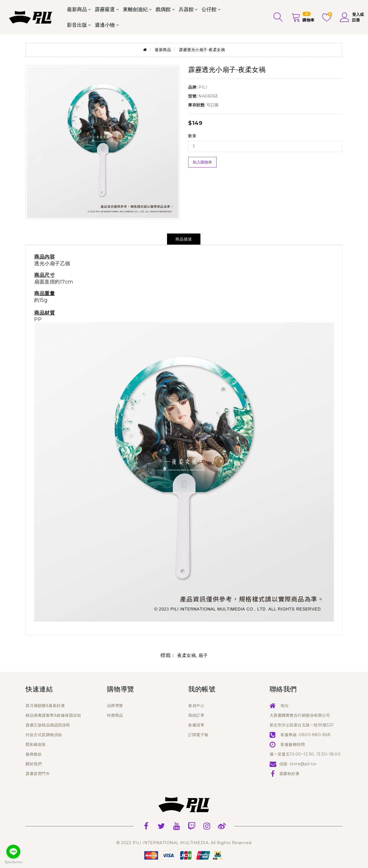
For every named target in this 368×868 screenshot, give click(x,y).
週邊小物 (105, 25)
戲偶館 (163, 9)
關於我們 (34, 764)
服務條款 (34, 754)
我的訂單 (196, 715)
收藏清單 (196, 725)
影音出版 (77, 25)
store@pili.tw (303, 764)
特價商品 (115, 715)
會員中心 (196, 706)
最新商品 (77, 9)
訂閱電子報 (198, 735)
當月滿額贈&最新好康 (45, 706)
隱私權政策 (36, 744)
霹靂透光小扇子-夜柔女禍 (202, 50)
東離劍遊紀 (135, 9)
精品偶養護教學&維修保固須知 (53, 715)
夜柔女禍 (187, 655)
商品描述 (184, 239)
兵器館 (186, 9)
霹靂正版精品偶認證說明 (48, 725)
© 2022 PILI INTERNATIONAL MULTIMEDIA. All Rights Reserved (184, 843)
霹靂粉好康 (289, 774)
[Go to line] (13, 852)
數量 (192, 136)
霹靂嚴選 (105, 9)
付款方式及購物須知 (44, 735)
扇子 (203, 655)
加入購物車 (202, 162)
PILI (203, 87)
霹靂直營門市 (38, 774)
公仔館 (209, 9)
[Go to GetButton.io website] (13, 862)
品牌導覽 (115, 706)
